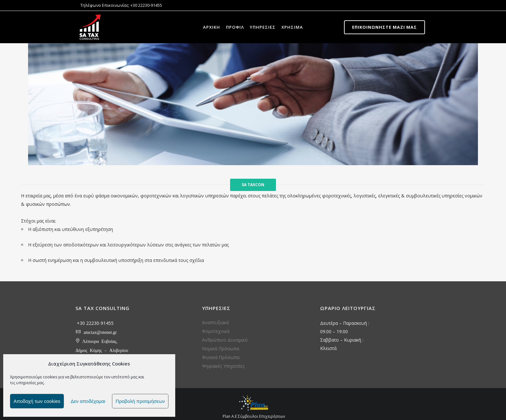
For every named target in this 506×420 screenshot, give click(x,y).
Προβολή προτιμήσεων (140, 401)
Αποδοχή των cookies (37, 401)
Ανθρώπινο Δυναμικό (225, 340)
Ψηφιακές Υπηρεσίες (223, 366)
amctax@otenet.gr (100, 331)
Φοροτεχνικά (216, 331)
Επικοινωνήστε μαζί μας (385, 27)
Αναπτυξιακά (215, 322)
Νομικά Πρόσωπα (221, 349)
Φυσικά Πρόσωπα (221, 357)
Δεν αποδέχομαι (88, 401)
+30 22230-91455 (95, 323)
